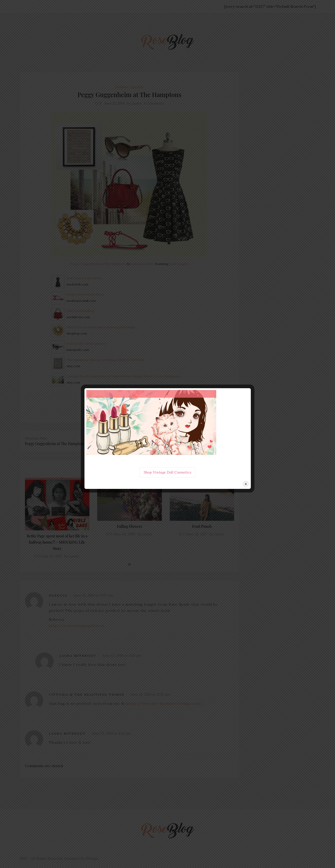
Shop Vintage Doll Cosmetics (167, 472)
